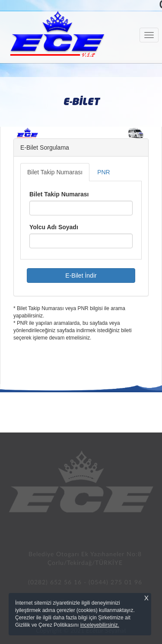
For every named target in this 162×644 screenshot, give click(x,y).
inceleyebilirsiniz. (100, 625)
